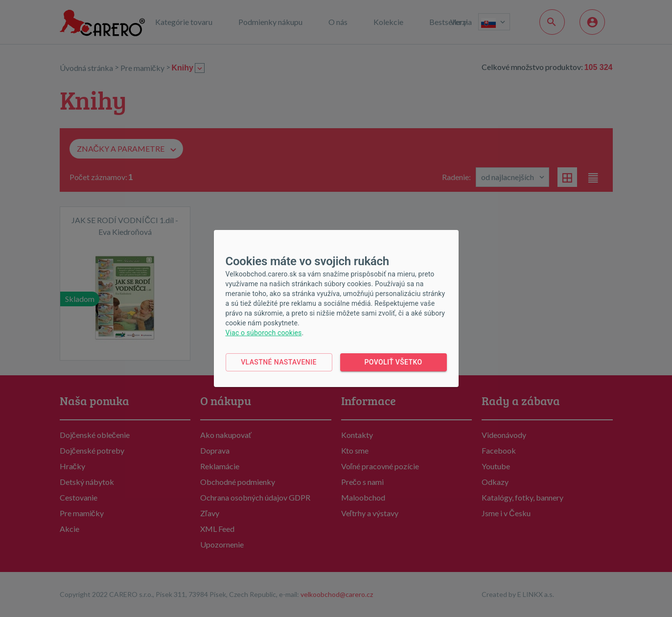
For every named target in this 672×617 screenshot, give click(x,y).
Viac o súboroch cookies (264, 333)
